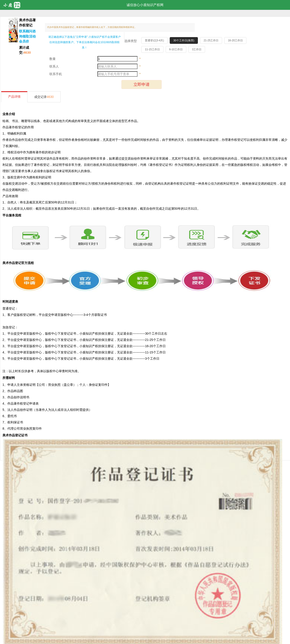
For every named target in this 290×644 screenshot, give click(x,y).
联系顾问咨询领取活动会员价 (27, 36)
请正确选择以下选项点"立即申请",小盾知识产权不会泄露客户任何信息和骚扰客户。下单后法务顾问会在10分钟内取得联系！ (85, 42)
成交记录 (44, 97)
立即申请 (142, 84)
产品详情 (14, 97)
